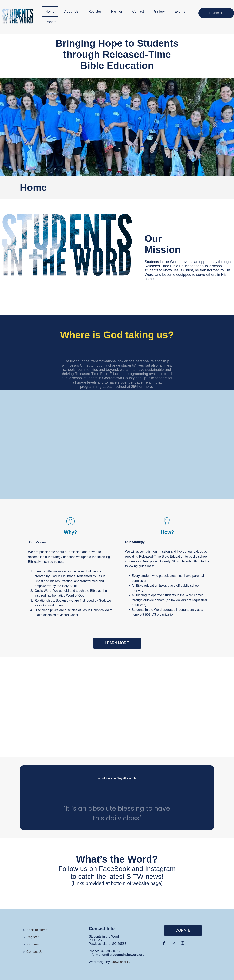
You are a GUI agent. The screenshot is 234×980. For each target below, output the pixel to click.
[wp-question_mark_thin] (71, 526)
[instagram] (183, 944)
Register (33, 937)
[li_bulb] (168, 526)
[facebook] (164, 944)
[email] (173, 944)
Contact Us (34, 952)
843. (103, 951)
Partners (33, 944)
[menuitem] (52, 12)
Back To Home (37, 930)
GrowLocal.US (121, 962)
